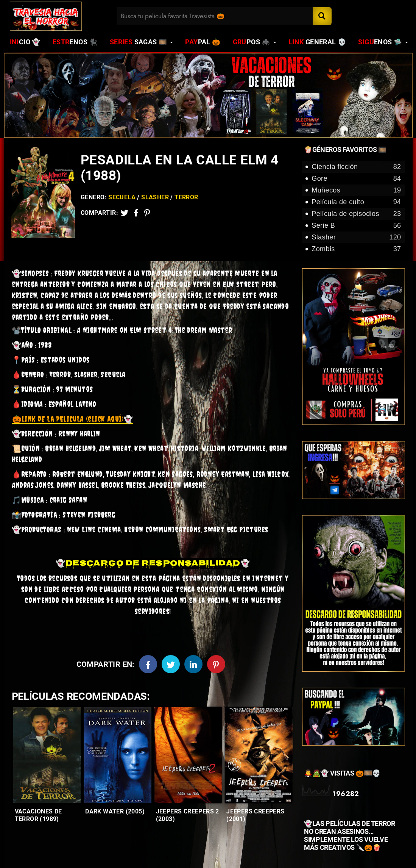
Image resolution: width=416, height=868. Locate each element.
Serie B (356, 226)
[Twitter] (125, 213)
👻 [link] (72, 420)
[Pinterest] (147, 213)
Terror (186, 197)
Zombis (356, 249)
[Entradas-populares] (47, 757)
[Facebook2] (136, 213)
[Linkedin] (193, 666)
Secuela (122, 197)
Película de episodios (356, 214)
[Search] (322, 16)
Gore (356, 179)
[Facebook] (148, 666)
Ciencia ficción (356, 167)
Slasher (155, 197)
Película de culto (356, 202)
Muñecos (356, 190)
